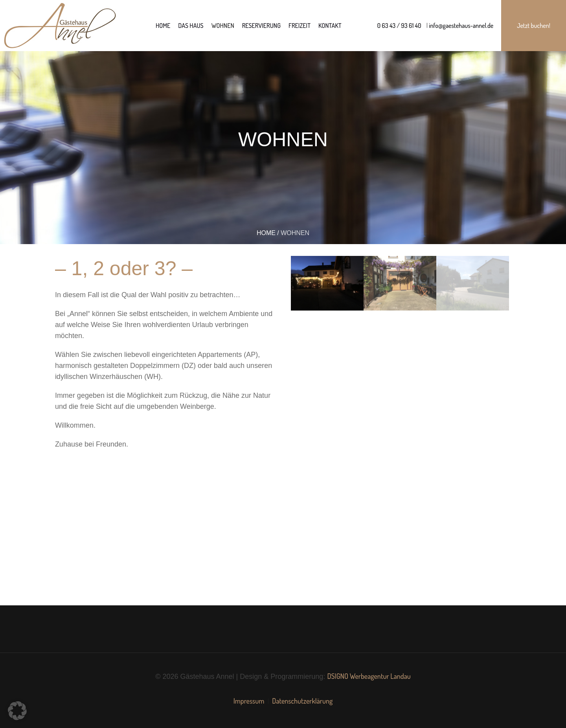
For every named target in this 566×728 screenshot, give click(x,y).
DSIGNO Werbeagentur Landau (369, 676)
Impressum (249, 701)
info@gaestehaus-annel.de (460, 26)
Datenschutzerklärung (302, 701)
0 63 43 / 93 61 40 (399, 26)
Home (266, 233)
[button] (17, 711)
